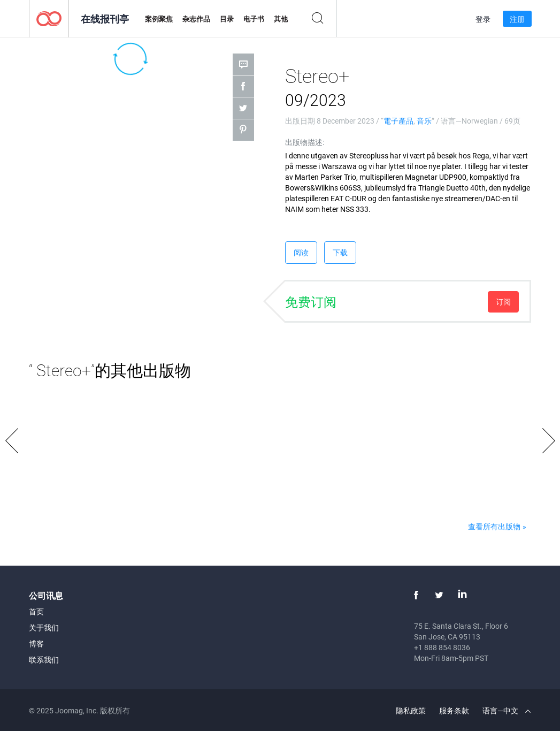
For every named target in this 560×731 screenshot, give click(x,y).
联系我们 (44, 660)
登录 (483, 19)
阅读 (301, 252)
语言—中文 (507, 710)
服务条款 (454, 710)
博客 (36, 644)
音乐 (424, 121)
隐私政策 (411, 710)
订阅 (503, 302)
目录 (227, 19)
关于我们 (44, 627)
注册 (517, 19)
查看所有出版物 (494, 526)
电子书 (254, 19)
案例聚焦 (159, 19)
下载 (340, 252)
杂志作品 (196, 19)
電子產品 (398, 121)
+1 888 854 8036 (442, 647)
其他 (281, 19)
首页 (36, 611)
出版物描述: (305, 142)
